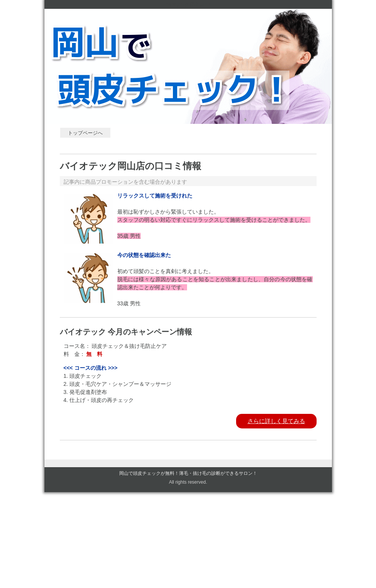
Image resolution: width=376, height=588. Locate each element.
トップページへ (85, 133)
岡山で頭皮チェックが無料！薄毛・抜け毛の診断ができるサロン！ (188, 473)
